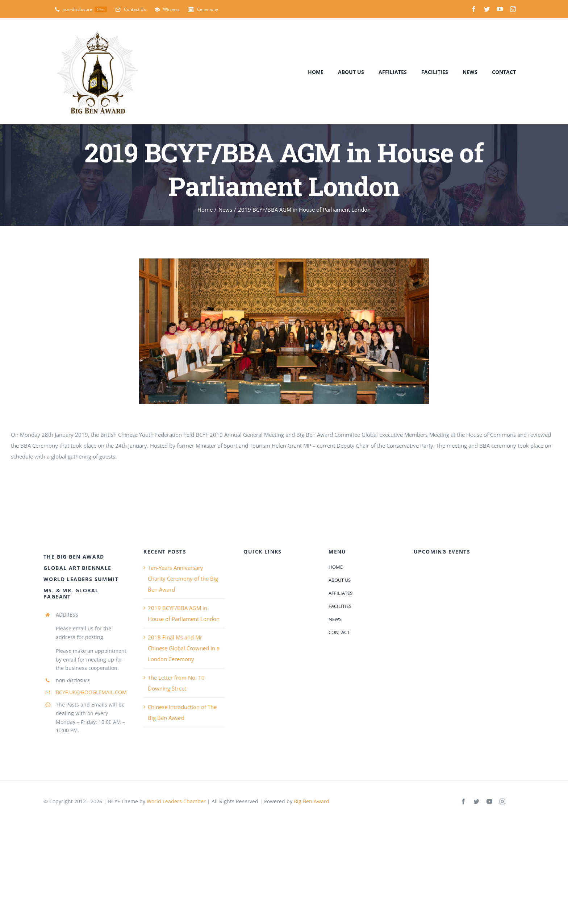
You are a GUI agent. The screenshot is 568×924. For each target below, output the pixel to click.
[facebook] (474, 9)
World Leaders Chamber (176, 801)
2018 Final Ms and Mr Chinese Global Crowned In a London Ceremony (184, 648)
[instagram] (513, 9)
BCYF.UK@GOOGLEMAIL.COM (91, 692)
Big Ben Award (312, 801)
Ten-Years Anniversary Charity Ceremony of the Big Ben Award (183, 579)
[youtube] (500, 9)
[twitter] (487, 9)
